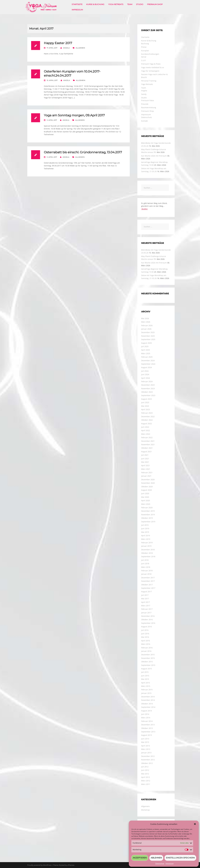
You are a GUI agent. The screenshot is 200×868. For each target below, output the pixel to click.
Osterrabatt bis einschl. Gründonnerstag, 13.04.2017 (83, 152)
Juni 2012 (145, 770)
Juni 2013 (145, 739)
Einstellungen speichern (180, 858)
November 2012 (148, 760)
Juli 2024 (145, 371)
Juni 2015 (145, 676)
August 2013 (146, 735)
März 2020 (146, 504)
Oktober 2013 (147, 728)
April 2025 (146, 350)
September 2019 (148, 522)
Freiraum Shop (155, 4)
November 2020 (148, 483)
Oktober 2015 (147, 662)
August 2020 (146, 490)
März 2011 (146, 784)
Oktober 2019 (147, 518)
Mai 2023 (145, 406)
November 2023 (148, 388)
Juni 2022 (145, 427)
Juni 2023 (145, 402)
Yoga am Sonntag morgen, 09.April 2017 (74, 115)
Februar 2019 (147, 543)
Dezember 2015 (148, 655)
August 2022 (146, 424)
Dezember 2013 (148, 725)
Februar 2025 (147, 357)
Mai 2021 (145, 462)
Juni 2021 (145, 459)
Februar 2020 (147, 508)
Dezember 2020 (148, 480)
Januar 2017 (146, 613)
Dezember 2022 (148, 416)
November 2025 (148, 336)
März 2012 (146, 781)
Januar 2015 (146, 693)
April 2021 (146, 465)
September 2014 (148, 707)
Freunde (145, 104)
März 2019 (146, 539)
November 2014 (148, 700)
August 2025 (146, 343)
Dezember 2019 (148, 511)
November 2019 (148, 515)
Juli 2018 (145, 560)
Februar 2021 (147, 472)
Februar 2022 (147, 437)
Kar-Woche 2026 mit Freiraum (154, 156)
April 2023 (146, 409)
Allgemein (80, 48)
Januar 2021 (146, 476)
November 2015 (148, 658)
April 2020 (146, 500)
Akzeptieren (140, 858)
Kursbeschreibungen (150, 54)
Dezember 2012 (148, 756)
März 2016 (146, 644)
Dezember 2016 (148, 616)
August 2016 (146, 627)
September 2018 (148, 556)
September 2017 (148, 588)
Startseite (77, 4)
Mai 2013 (145, 742)
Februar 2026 (147, 325)
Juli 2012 (145, 767)
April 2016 (146, 641)
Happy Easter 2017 (58, 43)
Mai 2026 (145, 318)
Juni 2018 (145, 564)
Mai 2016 (145, 637)
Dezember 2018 (148, 550)
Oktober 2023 (147, 392)
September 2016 (148, 623)
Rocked (62, 865)
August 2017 (146, 592)
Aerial (144, 57)
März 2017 (146, 606)
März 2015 (146, 686)
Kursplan (145, 51)
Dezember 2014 (148, 697)
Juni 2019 (145, 528)
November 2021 (148, 444)
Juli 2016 (145, 630)
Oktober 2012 (147, 763)
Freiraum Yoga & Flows (151, 64)
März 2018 (146, 567)
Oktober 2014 (147, 704)
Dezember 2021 (148, 441)
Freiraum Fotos (148, 100)
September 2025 (148, 339)
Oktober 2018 (147, 553)
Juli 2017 (145, 595)
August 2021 (146, 452)
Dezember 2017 (148, 578)
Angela (66, 48)
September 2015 (148, 665)
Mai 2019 (145, 532)
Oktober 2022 (147, 420)
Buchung (145, 44)
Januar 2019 (146, 546)
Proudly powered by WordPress (39, 865)
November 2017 (148, 581)
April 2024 (146, 378)
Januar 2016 (146, 651)
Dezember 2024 (148, 360)
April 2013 (146, 746)
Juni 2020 (145, 493)
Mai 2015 (145, 679)
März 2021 (146, 469)
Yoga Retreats (116, 4)
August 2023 (146, 399)
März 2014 (146, 718)
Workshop (145, 810)
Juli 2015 (145, 672)
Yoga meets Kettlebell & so (153, 67)
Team (130, 4)
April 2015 (146, 683)
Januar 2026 (146, 329)
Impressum (170, 863)
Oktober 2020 (147, 487)
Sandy (144, 94)
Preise (144, 47)
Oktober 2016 (147, 620)
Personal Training (149, 81)
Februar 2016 (147, 648)
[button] (195, 824)
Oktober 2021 (147, 448)
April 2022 (146, 430)
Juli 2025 (145, 346)
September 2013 (148, 732)
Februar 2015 (147, 690)
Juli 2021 (145, 455)
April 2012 (146, 777)
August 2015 (146, 669)
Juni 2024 (145, 374)
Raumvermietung (149, 107)
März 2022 (146, 434)
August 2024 (146, 367)
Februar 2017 (147, 609)
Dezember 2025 (148, 332)
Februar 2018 (147, 571)
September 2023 (148, 395)
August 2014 (146, 711)
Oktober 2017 (147, 585)
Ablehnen (156, 858)
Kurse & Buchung (95, 4)
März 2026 (146, 322)
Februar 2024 (147, 381)
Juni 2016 (145, 634)
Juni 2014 (145, 714)
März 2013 (146, 749)
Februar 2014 (147, 721)
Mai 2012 (145, 774)
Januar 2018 (146, 574)
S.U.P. (144, 60)
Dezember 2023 (148, 385)
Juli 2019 (145, 525)
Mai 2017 (145, 599)
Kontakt (144, 121)
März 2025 (146, 353)
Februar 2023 (147, 413)
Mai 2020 (145, 497)
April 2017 (146, 602)
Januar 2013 (146, 753)
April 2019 (146, 536)
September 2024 (148, 364)
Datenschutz (160, 863)
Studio (140, 4)
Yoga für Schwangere (150, 71)
